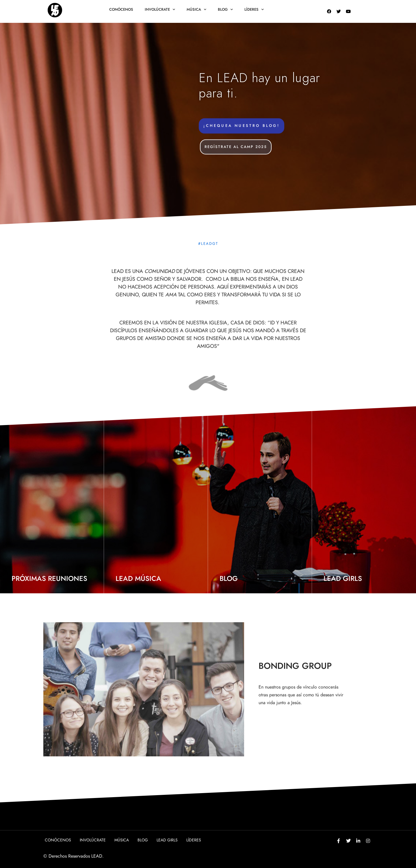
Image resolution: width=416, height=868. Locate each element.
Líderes (254, 9)
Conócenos (121, 10)
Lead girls (167, 840)
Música (196, 9)
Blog (225, 9)
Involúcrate (160, 9)
